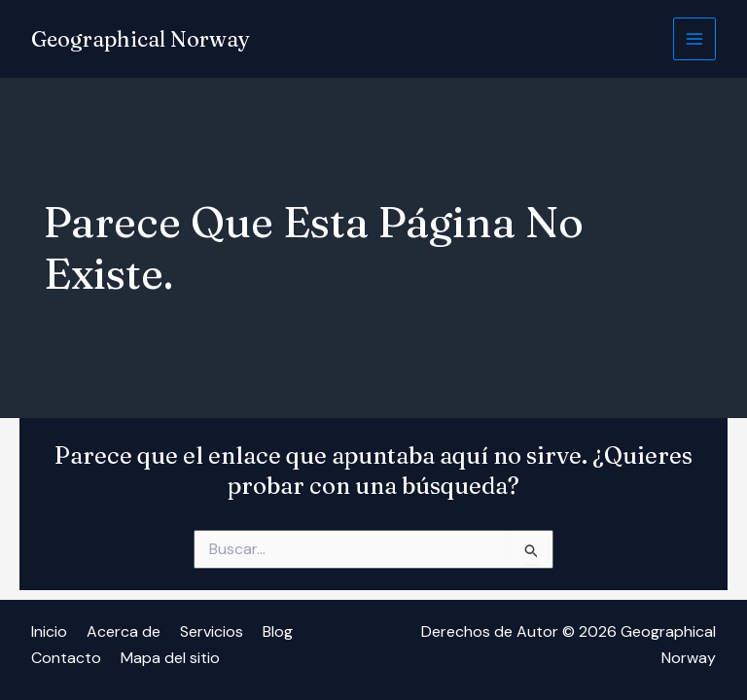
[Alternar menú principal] (695, 39)
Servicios (212, 631)
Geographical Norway (141, 39)
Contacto (66, 658)
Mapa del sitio (170, 658)
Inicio (49, 631)
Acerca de (124, 631)
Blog (278, 631)
